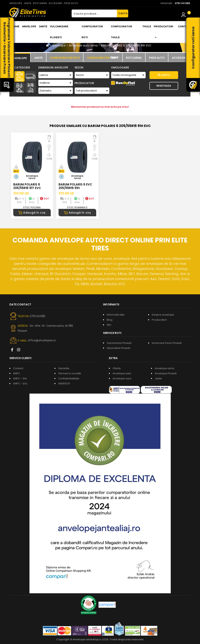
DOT (44, 199)
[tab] (20, 58)
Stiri (109, 325)
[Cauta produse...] (94, 13)
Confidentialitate (69, 378)
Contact (184, 26)
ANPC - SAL (20, 378)
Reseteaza (164, 86)
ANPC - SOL (20, 384)
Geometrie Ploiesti (118, 348)
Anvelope (29, 26)
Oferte (117, 368)
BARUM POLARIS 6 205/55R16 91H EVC (126, 45)
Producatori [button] (164, 32)
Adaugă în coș (32, 213)
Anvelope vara (122, 378)
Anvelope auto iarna (83, 45)
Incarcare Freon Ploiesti (167, 343)
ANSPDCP (64, 384)
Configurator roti (92, 32)
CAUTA (123, 13)
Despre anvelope (163, 315)
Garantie (64, 368)
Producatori (159, 320)
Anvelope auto (122, 373)
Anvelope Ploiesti (166, 373)
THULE (147, 26)
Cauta (164, 75)
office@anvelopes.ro (42, 340)
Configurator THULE (121, 32)
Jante (43, 26)
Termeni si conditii (70, 373)
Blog (110, 320)
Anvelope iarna (164, 368)
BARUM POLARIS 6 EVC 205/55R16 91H (75, 186)
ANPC (17, 373)
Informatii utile (116, 315)
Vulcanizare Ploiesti (59, 32)
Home (15, 26)
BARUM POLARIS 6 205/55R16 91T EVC (27, 186)
